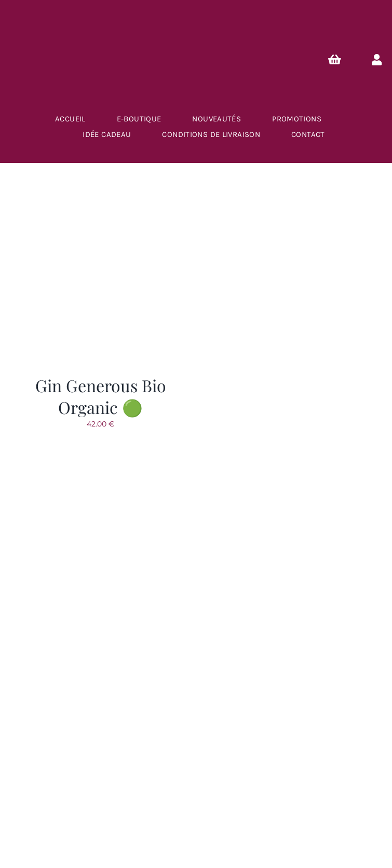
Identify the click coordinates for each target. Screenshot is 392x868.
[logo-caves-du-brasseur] (196, 530)
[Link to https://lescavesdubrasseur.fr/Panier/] (335, 60)
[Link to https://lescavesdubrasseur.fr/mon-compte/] (377, 60)
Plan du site (170, 809)
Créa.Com (237, 809)
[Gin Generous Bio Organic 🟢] (101, 200)
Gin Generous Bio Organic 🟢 (101, 396)
